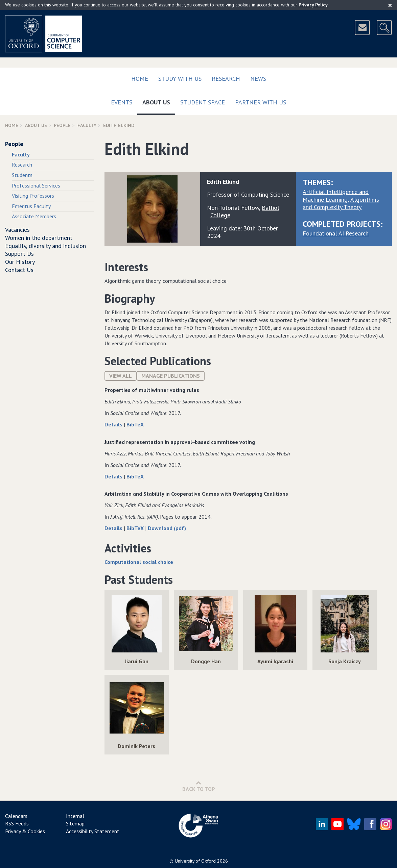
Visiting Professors (33, 196)
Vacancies (17, 230)
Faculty (87, 125)
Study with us (180, 79)
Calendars (16, 816)
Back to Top (199, 786)
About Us (159, 101)
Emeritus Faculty (31, 206)
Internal (75, 816)
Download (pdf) (167, 528)
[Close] (390, 5)
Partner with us (261, 102)
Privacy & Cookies (25, 831)
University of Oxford (195, 861)
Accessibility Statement (93, 831)
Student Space (203, 102)
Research (226, 79)
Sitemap (75, 823)
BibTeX (135, 424)
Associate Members (34, 216)
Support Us (19, 254)
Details (114, 424)
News (258, 79)
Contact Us (19, 270)
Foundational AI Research (336, 233)
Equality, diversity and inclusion (45, 246)
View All (121, 376)
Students (22, 175)
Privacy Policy (313, 5)
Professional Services (36, 185)
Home (140, 79)
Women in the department (39, 238)
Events (122, 102)
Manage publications (171, 376)
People (62, 125)
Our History (20, 262)
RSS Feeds (17, 823)
